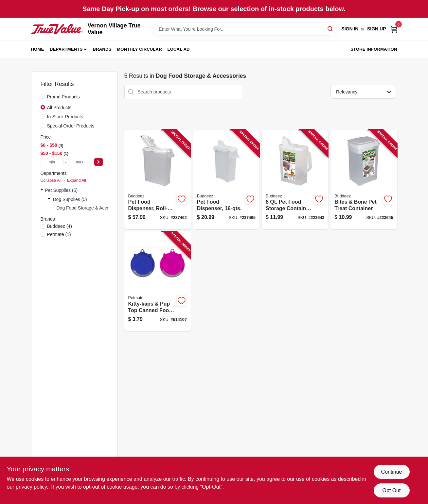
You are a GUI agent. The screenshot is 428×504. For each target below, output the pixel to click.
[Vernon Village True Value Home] (57, 29)
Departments (66, 49)
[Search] (331, 29)
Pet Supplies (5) (62, 190)
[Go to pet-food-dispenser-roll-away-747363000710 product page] (158, 180)
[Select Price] (98, 162)
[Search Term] (245, 29)
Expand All (77, 180)
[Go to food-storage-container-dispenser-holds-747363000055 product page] (295, 180)
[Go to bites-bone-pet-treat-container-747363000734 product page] (364, 180)
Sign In (350, 29)
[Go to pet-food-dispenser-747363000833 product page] (226, 180)
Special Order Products (71, 126)
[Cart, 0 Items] (394, 29)
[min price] (52, 162)
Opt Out (391, 490)
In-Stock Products (65, 117)
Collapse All (51, 180)
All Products (59, 108)
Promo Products (63, 97)
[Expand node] (42, 190)
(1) (59, 234)
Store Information (374, 49)
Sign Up (377, 29)
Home (38, 49)
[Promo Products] (43, 96)
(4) (60, 226)
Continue (391, 472)
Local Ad (179, 49)
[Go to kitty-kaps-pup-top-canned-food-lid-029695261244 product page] (158, 281)
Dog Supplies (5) (70, 199)
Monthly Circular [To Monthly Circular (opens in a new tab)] (139, 49)
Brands (102, 49)
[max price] (80, 162)
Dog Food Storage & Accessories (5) (94, 208)
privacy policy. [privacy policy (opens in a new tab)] (32, 487)
